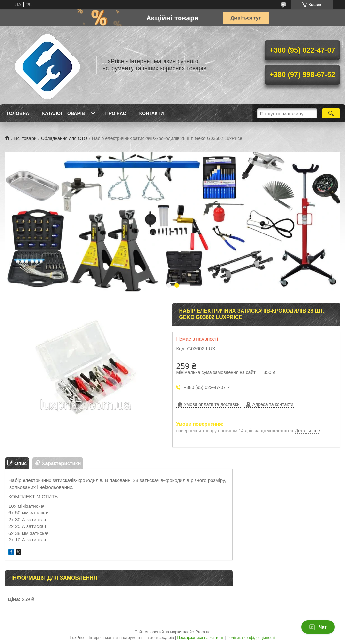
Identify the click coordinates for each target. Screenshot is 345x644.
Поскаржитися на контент (200, 638)
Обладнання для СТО (64, 138)
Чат (318, 627)
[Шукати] (331, 113)
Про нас (116, 113)
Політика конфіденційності (251, 638)
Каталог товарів (63, 113)
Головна (18, 113)
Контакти (152, 113)
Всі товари (25, 138)
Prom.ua (203, 632)
